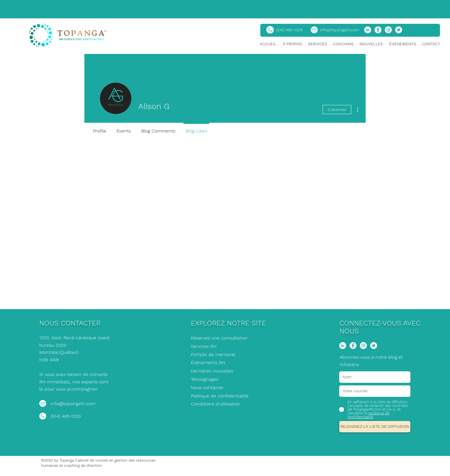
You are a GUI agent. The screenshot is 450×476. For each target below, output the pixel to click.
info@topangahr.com (339, 30)
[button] (292, 44)
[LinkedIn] (368, 30)
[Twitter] (399, 30)
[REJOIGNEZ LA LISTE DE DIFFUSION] (375, 427)
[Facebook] (378, 30)
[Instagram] (388, 30)
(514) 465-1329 (289, 30)
